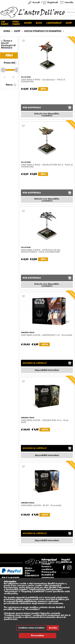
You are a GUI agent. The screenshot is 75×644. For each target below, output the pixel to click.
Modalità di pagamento (48, 576)
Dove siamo (16, 23)
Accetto (53, 628)
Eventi (28, 23)
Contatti (46, 564)
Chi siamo (5, 23)
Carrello (69, 2)
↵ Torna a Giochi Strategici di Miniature (8, 44)
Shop (69, 23)
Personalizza (37, 636)
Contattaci (47, 116)
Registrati (53, 2)
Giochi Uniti (26, 77)
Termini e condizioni (47, 568)
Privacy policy (49, 572)
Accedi (36, 2)
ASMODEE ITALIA (28, 332)
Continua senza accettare (31, 628)
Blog (39, 23)
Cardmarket (54, 23)
